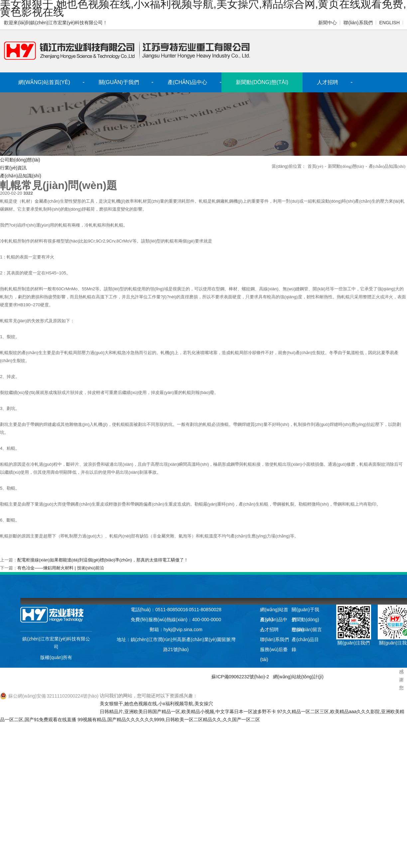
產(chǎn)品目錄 (305, 641)
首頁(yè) (315, 166)
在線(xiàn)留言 (307, 629)
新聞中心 (328, 23)
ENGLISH (390, 23)
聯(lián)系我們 (359, 23)
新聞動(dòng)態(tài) (262, 82)
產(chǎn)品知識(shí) (20, 176)
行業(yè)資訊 (13, 168)
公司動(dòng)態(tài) (20, 160)
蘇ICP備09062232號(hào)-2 (241, 677)
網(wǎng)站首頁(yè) (44, 82)
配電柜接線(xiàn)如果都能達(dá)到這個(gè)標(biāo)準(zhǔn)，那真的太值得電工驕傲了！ (103, 560)
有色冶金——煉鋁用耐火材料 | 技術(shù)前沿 (61, 568)
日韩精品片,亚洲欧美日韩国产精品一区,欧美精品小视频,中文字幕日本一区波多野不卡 (188, 712)
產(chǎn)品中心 (187, 82)
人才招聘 (328, 82)
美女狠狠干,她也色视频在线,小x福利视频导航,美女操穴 (156, 704)
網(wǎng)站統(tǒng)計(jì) (298, 677)
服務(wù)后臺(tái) (274, 651)
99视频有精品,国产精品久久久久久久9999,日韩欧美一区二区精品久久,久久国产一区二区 (169, 720)
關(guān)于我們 (119, 82)
